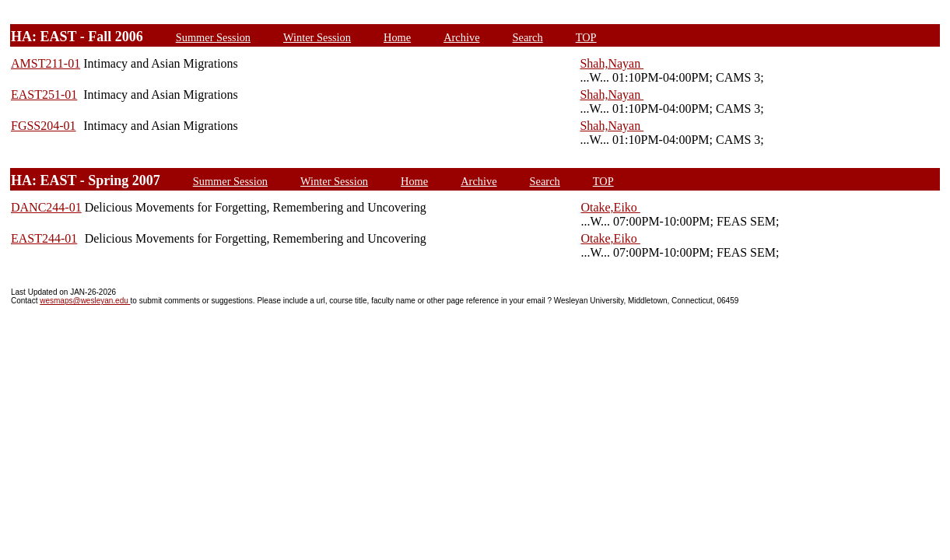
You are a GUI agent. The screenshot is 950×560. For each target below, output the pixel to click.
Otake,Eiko (610, 207)
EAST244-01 (44, 238)
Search (528, 37)
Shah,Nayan (612, 63)
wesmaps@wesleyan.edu (85, 301)
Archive (461, 37)
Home (397, 37)
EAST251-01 (44, 94)
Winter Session (317, 37)
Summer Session (213, 37)
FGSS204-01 (44, 126)
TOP (586, 37)
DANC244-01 (46, 207)
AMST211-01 (46, 63)
